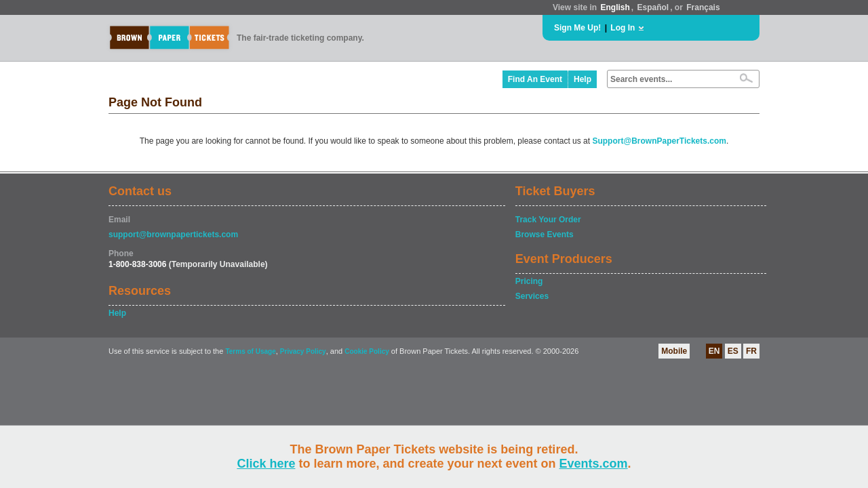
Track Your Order (548, 220)
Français (703, 7)
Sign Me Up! (577, 28)
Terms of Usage (250, 351)
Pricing (529, 281)
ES (733, 351)
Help (583, 79)
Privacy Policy (303, 351)
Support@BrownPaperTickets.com (659, 141)
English (615, 7)
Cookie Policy (367, 351)
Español (653, 7)
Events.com (594, 464)
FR (751, 351)
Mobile (674, 351)
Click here (266, 464)
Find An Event (535, 79)
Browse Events (545, 235)
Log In (623, 28)
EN (714, 351)
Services (532, 296)
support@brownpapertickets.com (173, 235)
